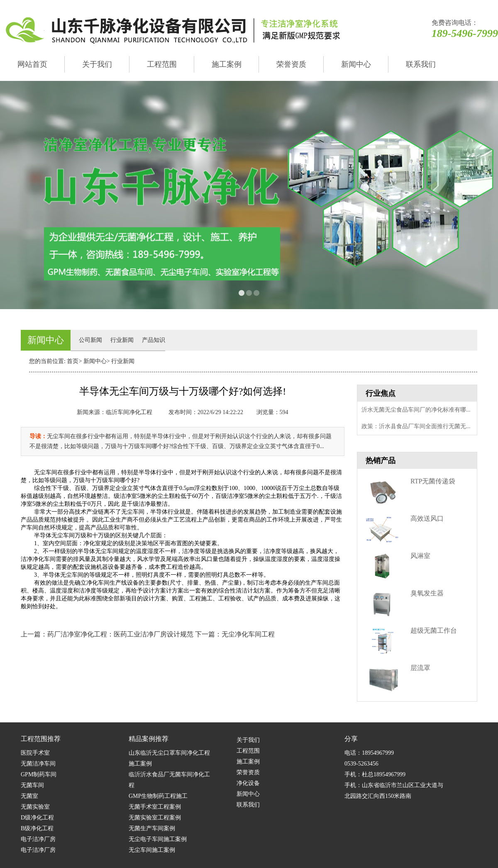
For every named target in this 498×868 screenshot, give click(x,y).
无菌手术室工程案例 (155, 807)
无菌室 (29, 796)
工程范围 (162, 64)
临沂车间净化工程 (129, 412)
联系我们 (421, 64)
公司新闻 (90, 340)
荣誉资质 (291, 64)
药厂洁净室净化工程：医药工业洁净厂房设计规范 (120, 634)
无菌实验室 (35, 807)
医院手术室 (35, 753)
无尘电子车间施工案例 (158, 839)
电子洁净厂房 (38, 839)
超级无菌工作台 (434, 630)
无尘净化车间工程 (248, 634)
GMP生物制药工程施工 (158, 796)
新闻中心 (356, 64)
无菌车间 (32, 785)
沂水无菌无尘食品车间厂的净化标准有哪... (416, 410)
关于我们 (97, 64)
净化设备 (248, 783)
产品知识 (154, 340)
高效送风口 (427, 518)
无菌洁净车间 (38, 764)
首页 (73, 361)
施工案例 (227, 64)
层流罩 (420, 668)
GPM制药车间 (39, 774)
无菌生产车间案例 (152, 828)
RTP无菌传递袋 (433, 481)
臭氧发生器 (427, 593)
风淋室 (420, 556)
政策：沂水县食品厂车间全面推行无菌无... (416, 426)
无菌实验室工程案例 (155, 818)
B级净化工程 (37, 828)
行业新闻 (122, 340)
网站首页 (32, 64)
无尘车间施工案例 (152, 850)
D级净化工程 (37, 818)
